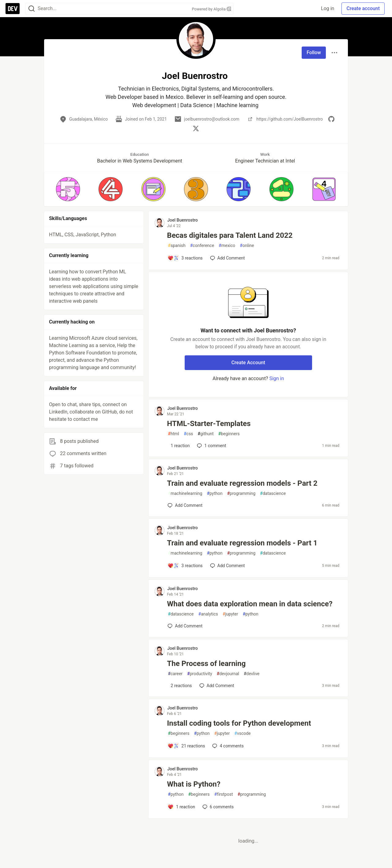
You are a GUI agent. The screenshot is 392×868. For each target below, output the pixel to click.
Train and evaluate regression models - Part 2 (242, 483)
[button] (68, 189)
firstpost (223, 794)
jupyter (230, 614)
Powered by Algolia (211, 9)
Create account (363, 8)
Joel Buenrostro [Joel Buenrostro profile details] (183, 220)
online (247, 246)
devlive (252, 674)
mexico (227, 246)
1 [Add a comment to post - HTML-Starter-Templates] (211, 446)
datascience (273, 494)
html (173, 434)
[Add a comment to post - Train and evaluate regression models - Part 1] (185, 566)
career (175, 674)
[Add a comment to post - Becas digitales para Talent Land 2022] (185, 258)
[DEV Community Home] (13, 9)
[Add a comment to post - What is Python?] (181, 807)
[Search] (32, 9)
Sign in (277, 378)
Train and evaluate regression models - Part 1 (242, 543)
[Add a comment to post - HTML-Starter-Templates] (179, 446)
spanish (177, 246)
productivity (200, 674)
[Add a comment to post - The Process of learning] (180, 686)
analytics (208, 614)
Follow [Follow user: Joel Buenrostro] (314, 52)
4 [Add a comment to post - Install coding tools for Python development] (227, 746)
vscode (242, 733)
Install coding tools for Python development (239, 723)
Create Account (248, 363)
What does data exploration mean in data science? (250, 604)
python (215, 494)
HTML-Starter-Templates (209, 424)
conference (202, 246)
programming (241, 494)
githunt (205, 434)
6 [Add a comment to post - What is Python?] (217, 807)
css (188, 434)
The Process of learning (206, 664)
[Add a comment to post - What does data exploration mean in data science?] (185, 626)
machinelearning (185, 494)
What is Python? (194, 784)
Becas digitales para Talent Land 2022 (230, 235)
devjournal (228, 674)
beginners (229, 434)
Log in (328, 8)
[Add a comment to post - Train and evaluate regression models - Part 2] (185, 505)
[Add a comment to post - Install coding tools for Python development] (186, 746)
